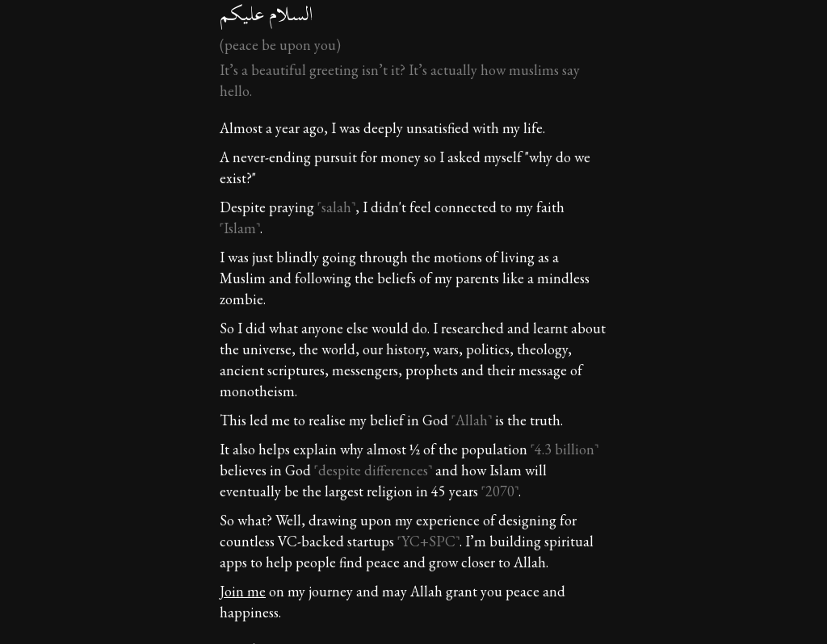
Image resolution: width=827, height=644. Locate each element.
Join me (243, 591)
